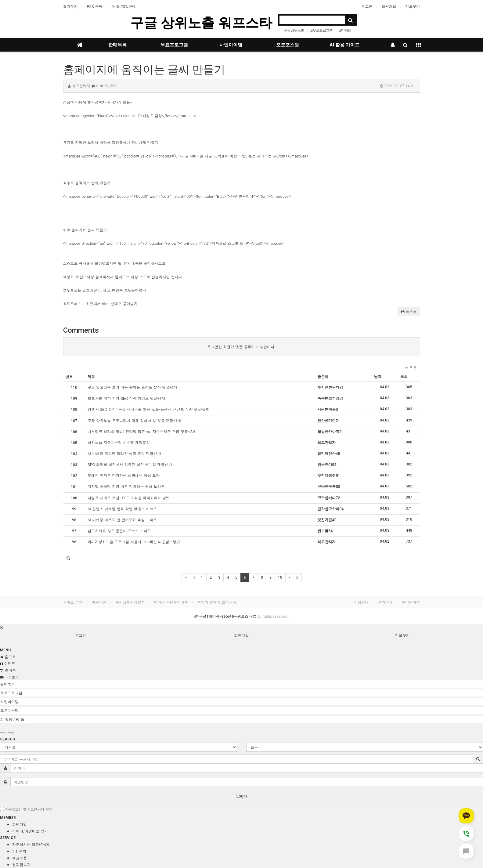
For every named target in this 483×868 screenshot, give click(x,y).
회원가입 (389, 6)
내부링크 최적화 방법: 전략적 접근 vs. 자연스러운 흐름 (142, 431)
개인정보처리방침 (130, 602)
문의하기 (385, 602)
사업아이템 (231, 45)
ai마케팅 (345, 30)
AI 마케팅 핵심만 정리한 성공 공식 (124, 453)
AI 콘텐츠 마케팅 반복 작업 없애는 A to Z (122, 509)
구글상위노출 (294, 30)
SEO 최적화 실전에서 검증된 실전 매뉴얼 (130, 464)
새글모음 (20, 858)
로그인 (367, 6)
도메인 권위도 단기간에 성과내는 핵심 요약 (124, 475)
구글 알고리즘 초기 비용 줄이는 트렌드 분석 (132, 387)
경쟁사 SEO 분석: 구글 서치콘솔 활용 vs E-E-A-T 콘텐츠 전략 (148, 409)
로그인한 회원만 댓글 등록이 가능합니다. (241, 347)
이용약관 (99, 602)
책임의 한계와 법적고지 (217, 602)
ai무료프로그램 (321, 30)
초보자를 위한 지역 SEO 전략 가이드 (126, 398)
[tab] (241, 684)
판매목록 (117, 45)
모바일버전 (411, 602)
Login (242, 796)
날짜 (378, 376)
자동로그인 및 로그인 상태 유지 (26, 809)
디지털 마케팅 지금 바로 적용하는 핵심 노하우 (126, 486)
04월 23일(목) (123, 6)
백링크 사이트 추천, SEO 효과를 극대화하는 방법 (129, 498)
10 (280, 577)
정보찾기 (413, 6)
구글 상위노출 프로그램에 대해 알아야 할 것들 (134, 420)
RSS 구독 (95, 6)
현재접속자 (21, 864)
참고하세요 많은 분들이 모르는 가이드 (119, 531)
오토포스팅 (288, 45)
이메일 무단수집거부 (171, 602)
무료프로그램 (174, 45)
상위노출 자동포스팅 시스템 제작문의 (119, 442)
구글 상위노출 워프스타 (201, 23)
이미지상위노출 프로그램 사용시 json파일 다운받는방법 (134, 542)
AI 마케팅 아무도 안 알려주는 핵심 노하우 (122, 520)
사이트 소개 (73, 602)
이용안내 (362, 602)
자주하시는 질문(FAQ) (31, 844)
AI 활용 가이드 (344, 45)
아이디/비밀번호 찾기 (30, 831)
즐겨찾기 (70, 6)
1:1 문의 (19, 851)
